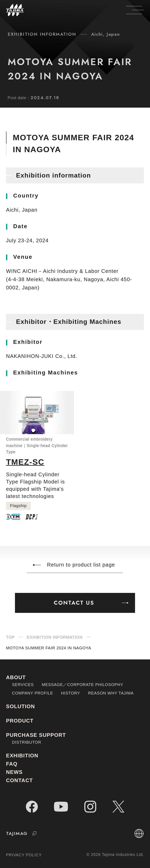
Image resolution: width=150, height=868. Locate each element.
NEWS (14, 772)
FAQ (12, 764)
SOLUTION (21, 706)
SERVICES (23, 685)
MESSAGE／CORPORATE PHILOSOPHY (82, 685)
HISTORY (71, 693)
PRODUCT (20, 721)
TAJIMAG (23, 833)
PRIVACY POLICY (24, 855)
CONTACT (20, 780)
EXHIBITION (22, 756)
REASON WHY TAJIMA (111, 693)
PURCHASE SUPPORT (36, 735)
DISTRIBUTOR (27, 742)
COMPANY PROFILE (32, 693)
